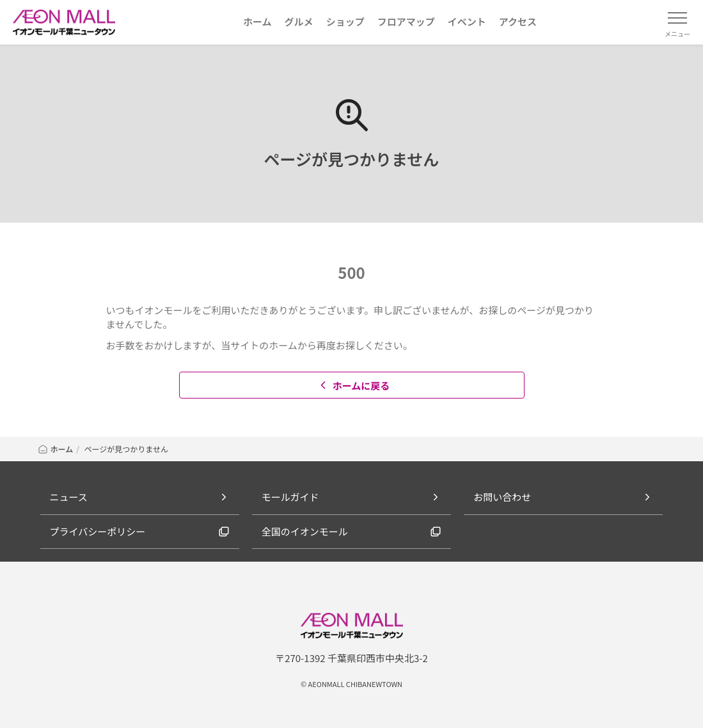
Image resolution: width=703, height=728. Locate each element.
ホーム (55, 449)
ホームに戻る (353, 385)
